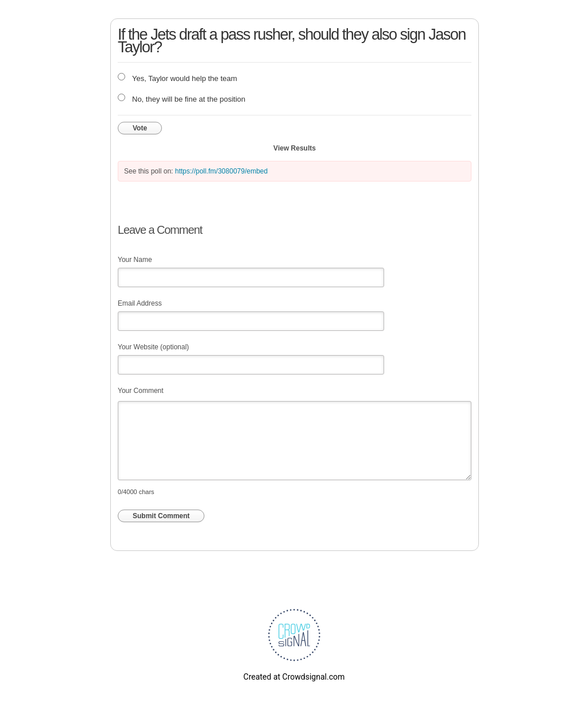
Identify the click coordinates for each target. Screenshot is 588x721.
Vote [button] (140, 128)
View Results (295, 148)
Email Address (140, 303)
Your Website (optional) (153, 347)
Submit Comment (161, 516)
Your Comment (141, 391)
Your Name (135, 260)
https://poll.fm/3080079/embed (221, 171)
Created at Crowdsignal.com (294, 677)
